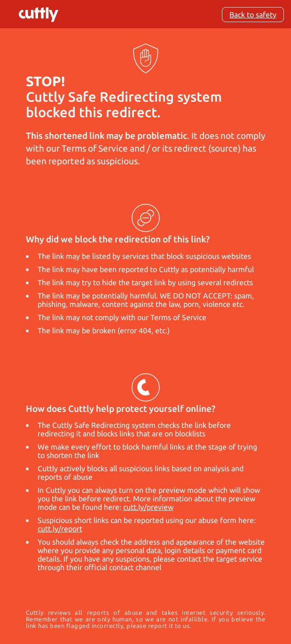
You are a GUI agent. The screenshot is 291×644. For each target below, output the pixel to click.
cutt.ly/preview (148, 507)
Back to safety (253, 15)
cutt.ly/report (60, 529)
